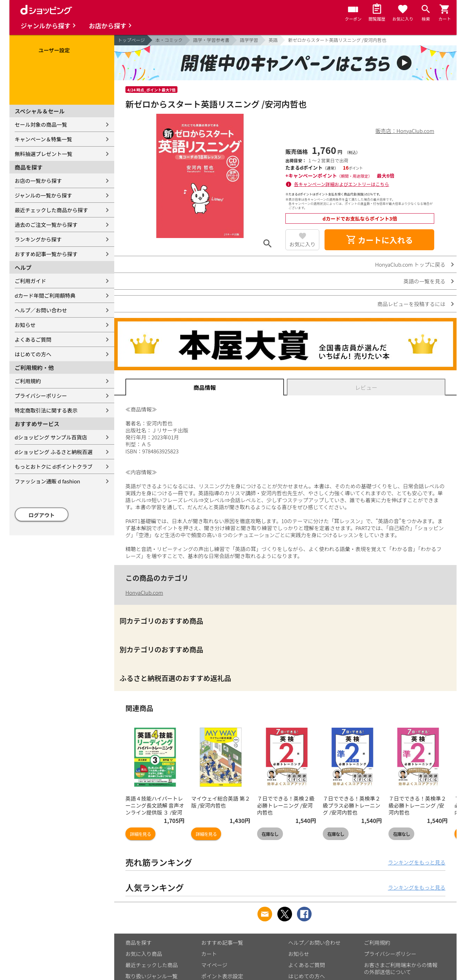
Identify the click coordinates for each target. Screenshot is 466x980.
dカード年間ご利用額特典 (45, 295)
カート (209, 954)
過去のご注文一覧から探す (46, 225)
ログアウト (42, 515)
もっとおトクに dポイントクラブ (54, 466)
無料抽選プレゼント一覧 (43, 154)
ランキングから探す (38, 239)
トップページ (131, 40)
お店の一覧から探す (38, 181)
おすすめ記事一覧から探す (46, 254)
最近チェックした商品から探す (51, 210)
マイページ (214, 965)
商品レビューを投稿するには (411, 304)
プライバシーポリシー (41, 396)
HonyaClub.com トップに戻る (410, 264)
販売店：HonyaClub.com (405, 131)
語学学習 (249, 40)
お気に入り (302, 244)
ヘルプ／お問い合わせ (41, 310)
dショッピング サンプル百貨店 (51, 437)
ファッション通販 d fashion (47, 481)
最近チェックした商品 (152, 965)
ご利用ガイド (30, 281)
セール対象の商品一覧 (41, 124)
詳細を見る (140, 834)
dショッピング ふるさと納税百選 (54, 452)
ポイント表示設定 (222, 976)
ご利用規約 (28, 381)
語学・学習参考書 (211, 40)
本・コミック (169, 40)
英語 (273, 40)
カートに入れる (379, 240)
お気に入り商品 (144, 954)
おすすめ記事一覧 (222, 942)
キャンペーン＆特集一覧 (43, 139)
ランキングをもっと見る (417, 862)
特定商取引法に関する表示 (46, 410)
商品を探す (139, 942)
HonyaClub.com (144, 592)
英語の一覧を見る (424, 281)
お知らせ (25, 325)
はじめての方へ (33, 354)
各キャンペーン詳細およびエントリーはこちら (342, 184)
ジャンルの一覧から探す (43, 195)
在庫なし (270, 834)
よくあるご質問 (33, 339)
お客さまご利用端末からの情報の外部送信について (401, 968)
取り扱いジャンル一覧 (151, 976)
